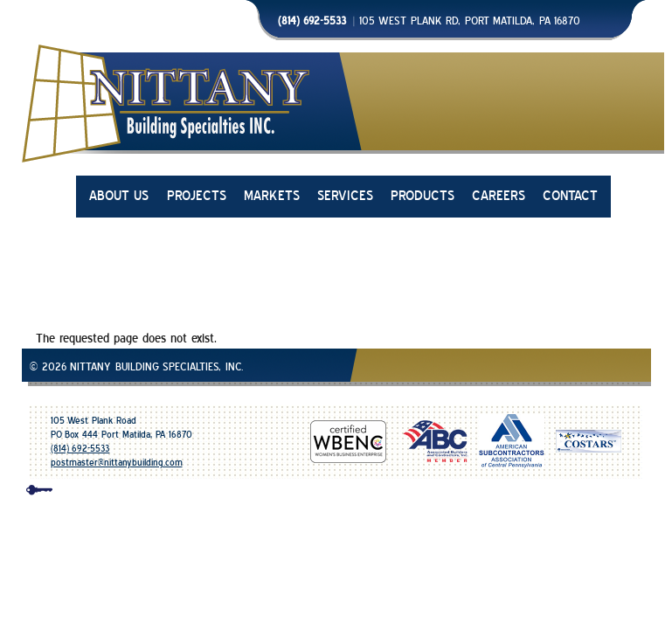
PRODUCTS (423, 196)
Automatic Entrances (319, 395)
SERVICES (345, 196)
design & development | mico (352, 493)
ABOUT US (119, 196)
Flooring (534, 395)
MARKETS (272, 196)
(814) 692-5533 (80, 449)
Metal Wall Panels (204, 395)
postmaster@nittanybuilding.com (117, 463)
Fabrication (473, 395)
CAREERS (499, 196)
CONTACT (570, 196)
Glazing (125, 395)
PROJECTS (197, 196)
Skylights (410, 395)
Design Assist (604, 395)
